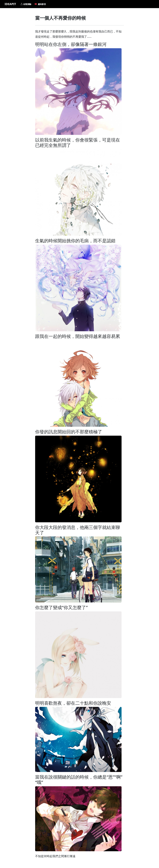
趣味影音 (40, 4)
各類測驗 (26, 4)
